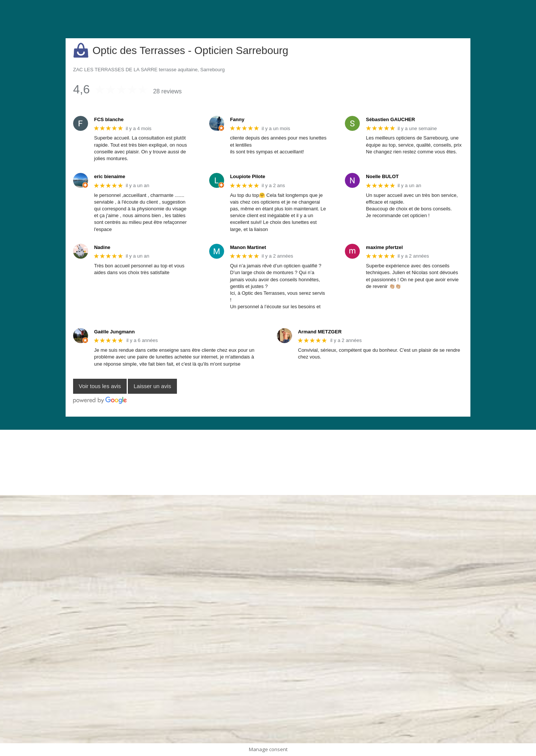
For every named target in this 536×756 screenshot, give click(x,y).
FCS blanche (109, 119)
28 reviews (167, 91)
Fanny (237, 119)
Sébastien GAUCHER (390, 119)
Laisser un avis (152, 386)
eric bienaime (110, 176)
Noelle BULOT (382, 176)
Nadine (102, 247)
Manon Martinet (248, 247)
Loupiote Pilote (248, 176)
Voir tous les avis (100, 386)
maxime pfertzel (384, 247)
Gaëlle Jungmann (114, 332)
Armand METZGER (320, 332)
